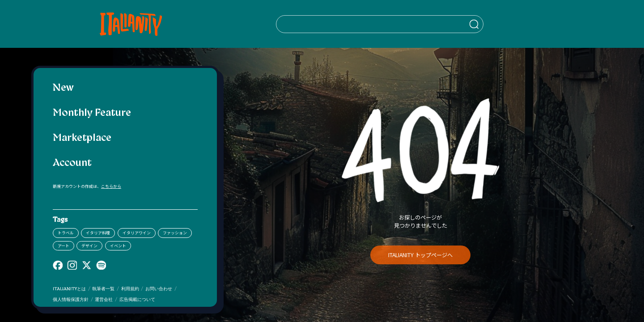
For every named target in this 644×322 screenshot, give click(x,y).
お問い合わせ (159, 289)
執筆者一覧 (103, 289)
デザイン (89, 246)
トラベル (66, 233)
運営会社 (104, 300)
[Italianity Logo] (115, 24)
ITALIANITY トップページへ (420, 255)
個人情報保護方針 (71, 300)
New (63, 88)
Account (72, 163)
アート (64, 246)
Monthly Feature (92, 113)
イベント (118, 246)
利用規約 (130, 289)
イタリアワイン (137, 233)
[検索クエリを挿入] (348, 24)
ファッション (175, 233)
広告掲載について (137, 300)
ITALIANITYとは (69, 289)
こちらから (111, 186)
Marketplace (82, 138)
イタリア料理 (98, 233)
